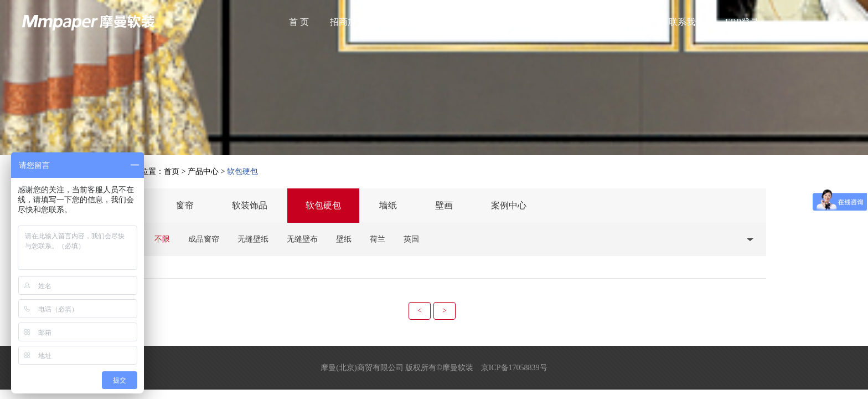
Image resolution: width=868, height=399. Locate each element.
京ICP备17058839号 (514, 368)
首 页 (299, 22)
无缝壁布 (302, 239)
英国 (411, 239)
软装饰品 (250, 205)
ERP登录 (742, 22)
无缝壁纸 (253, 239)
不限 (162, 239)
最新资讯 (517, 22)
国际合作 (630, 22)
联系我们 (686, 22)
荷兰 (378, 239)
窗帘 (185, 205)
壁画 (444, 205)
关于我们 (404, 22)
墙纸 (388, 205)
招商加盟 (348, 22)
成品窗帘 (204, 239)
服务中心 (573, 22)
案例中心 (509, 205)
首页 (172, 172)
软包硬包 (323, 205)
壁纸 (344, 239)
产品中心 (461, 22)
